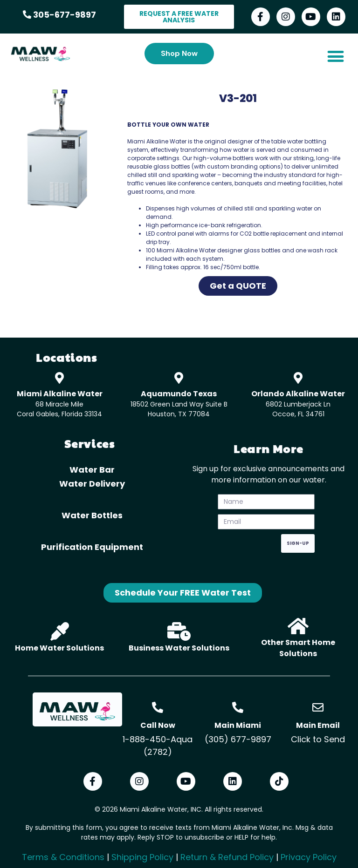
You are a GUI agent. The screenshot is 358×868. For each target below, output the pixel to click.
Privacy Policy (309, 857)
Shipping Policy (142, 857)
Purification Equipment (92, 547)
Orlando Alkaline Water (298, 394)
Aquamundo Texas (179, 394)
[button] (335, 56)
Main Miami (238, 725)
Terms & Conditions (63, 857)
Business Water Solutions (179, 648)
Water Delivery (92, 484)
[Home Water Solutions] (60, 631)
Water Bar (92, 470)
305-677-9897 (59, 15)
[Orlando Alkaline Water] (298, 378)
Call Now (158, 725)
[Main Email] (318, 707)
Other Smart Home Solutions (298, 648)
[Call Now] (158, 707)
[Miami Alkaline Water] (59, 378)
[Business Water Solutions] (179, 631)
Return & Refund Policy (227, 857)
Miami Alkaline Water (60, 394)
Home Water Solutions (59, 648)
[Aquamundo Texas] (179, 378)
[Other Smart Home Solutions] (298, 626)
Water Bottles (92, 515)
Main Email (318, 725)
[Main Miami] (238, 707)
